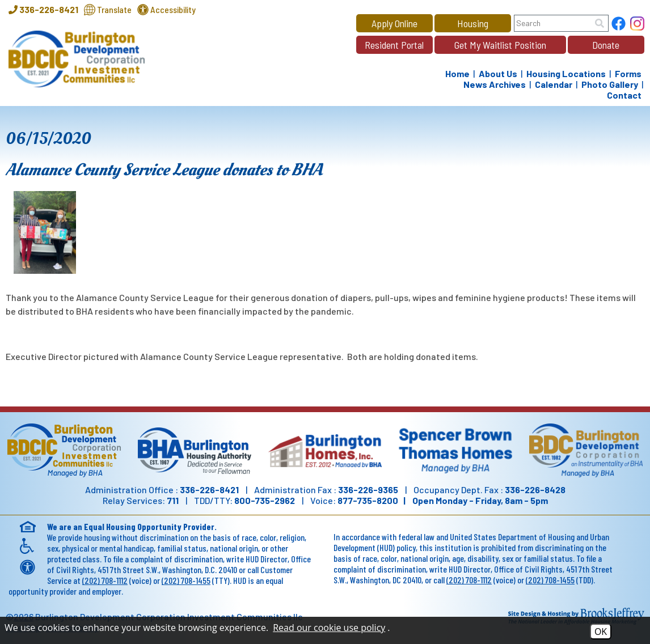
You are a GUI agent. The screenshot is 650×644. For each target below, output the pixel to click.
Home (457, 73)
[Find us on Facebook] (619, 25)
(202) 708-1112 (105, 580)
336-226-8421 (209, 490)
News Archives (495, 84)
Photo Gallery (610, 84)
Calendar (554, 84)
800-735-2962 (265, 500)
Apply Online (394, 23)
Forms (628, 73)
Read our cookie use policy (329, 628)
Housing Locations (566, 73)
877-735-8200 (368, 500)
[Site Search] (600, 23)
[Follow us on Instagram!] (637, 25)
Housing (473, 23)
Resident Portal (394, 45)
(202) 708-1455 (186, 580)
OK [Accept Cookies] (601, 632)
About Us (498, 73)
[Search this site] (561, 23)
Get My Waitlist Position (500, 45)
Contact (624, 95)
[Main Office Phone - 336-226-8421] (43, 9)
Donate (606, 45)
